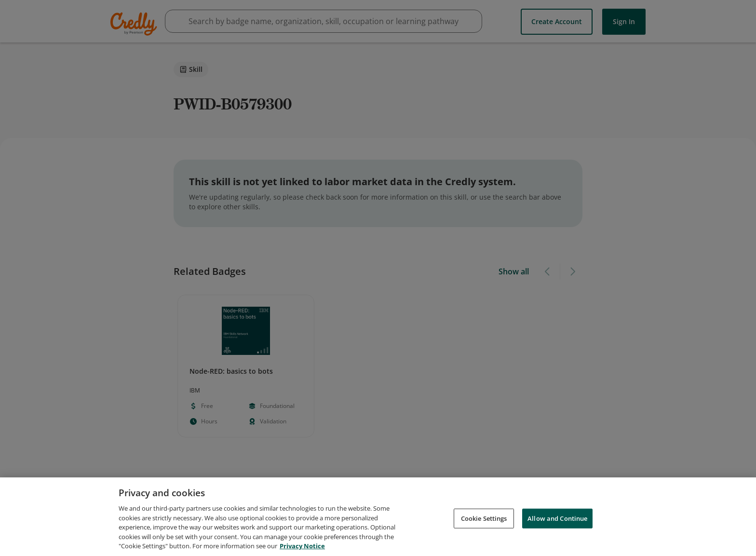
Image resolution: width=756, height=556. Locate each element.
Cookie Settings (484, 518)
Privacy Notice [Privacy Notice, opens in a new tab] (302, 546)
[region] (378, 517)
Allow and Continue (557, 518)
